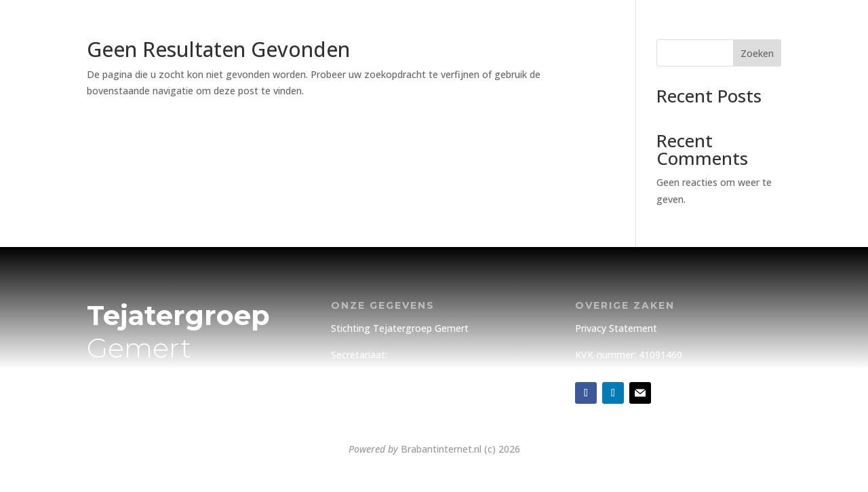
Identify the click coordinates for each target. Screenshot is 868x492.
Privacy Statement (616, 328)
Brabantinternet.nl (441, 449)
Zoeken (757, 53)
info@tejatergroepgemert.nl (394, 416)
